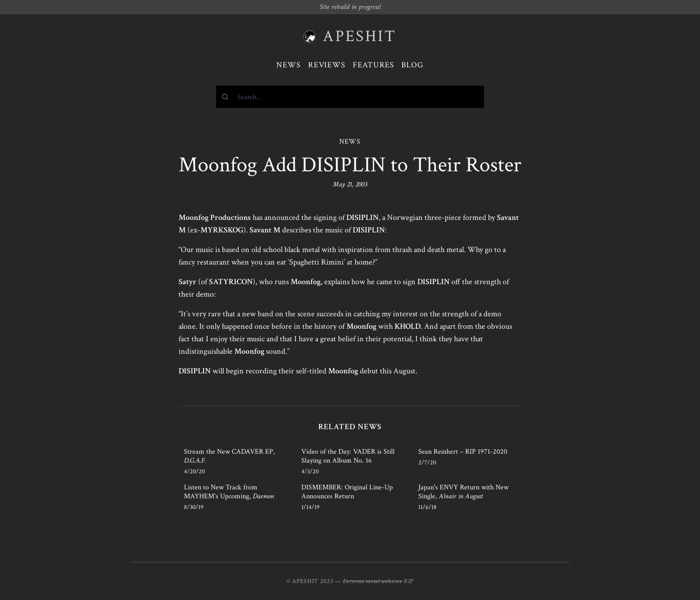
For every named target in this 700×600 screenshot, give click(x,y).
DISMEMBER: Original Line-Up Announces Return (347, 492)
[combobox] (350, 97)
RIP (408, 581)
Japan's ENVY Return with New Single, (463, 492)
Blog (412, 65)
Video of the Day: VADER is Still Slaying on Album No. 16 (348, 456)
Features (373, 65)
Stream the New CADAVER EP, (229, 456)
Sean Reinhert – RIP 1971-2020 (463, 452)
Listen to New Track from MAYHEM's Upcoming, (229, 492)
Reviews (327, 65)
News (289, 65)
